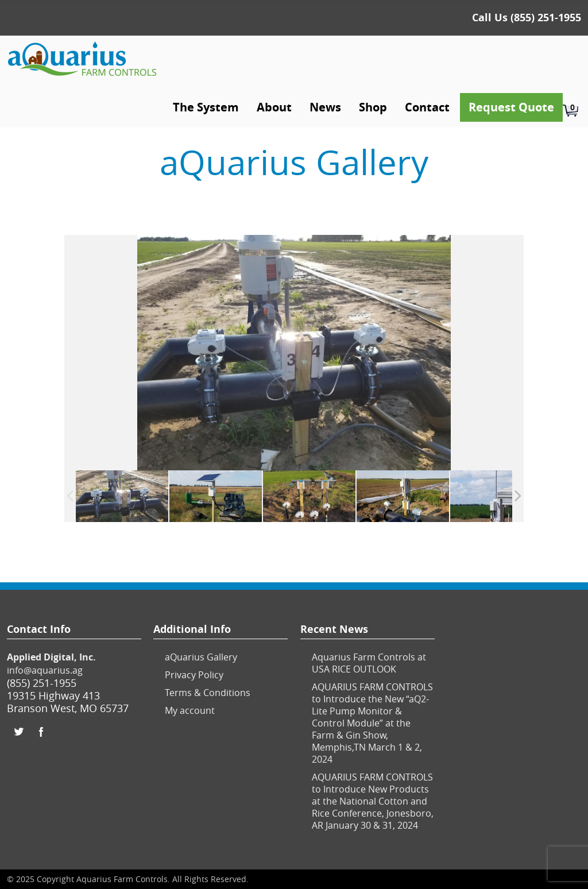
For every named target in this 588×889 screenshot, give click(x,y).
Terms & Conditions (208, 693)
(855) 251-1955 (546, 18)
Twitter (18, 732)
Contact (427, 107)
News (325, 107)
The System (206, 107)
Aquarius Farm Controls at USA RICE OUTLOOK (369, 663)
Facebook (41, 732)
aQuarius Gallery (201, 657)
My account (190, 710)
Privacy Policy (194, 675)
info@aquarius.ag (45, 670)
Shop (373, 107)
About (274, 107)
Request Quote (511, 107)
